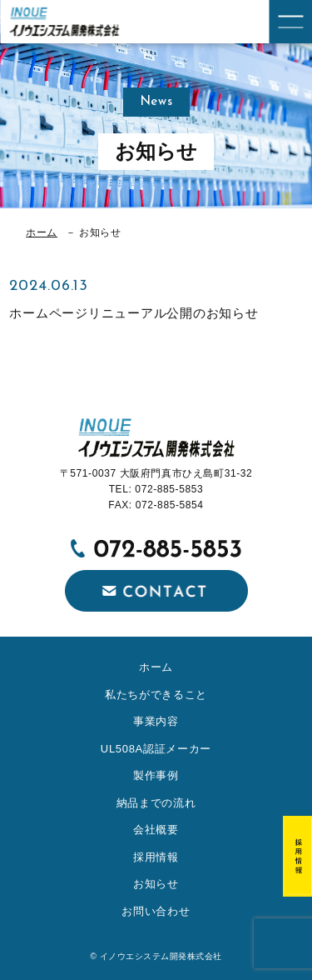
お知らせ (156, 884)
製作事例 (156, 775)
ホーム (42, 232)
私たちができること (156, 695)
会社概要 (156, 830)
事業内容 (156, 721)
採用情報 (156, 857)
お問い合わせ (156, 911)
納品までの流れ (156, 803)
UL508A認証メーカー (156, 749)
